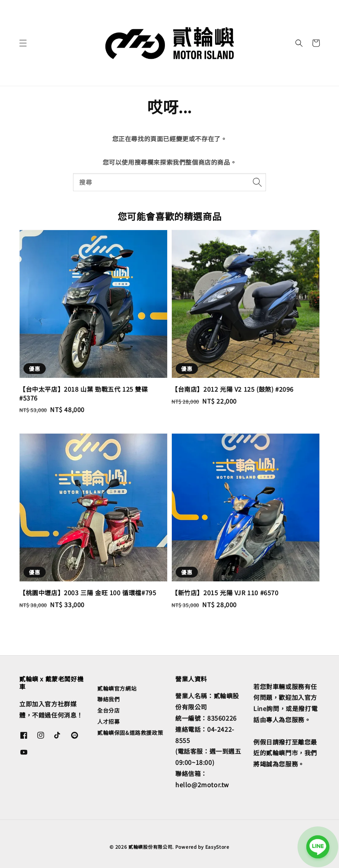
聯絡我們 (108, 699)
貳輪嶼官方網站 (117, 689)
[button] (23, 43)
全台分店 (108, 710)
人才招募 (108, 721)
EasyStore (217, 847)
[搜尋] (257, 182)
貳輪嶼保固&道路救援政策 (130, 733)
